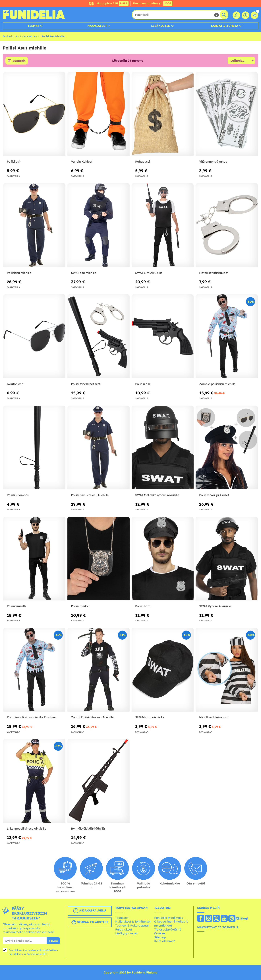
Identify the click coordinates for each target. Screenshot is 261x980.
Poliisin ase (143, 384)
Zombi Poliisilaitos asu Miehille (92, 717)
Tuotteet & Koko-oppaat (132, 925)
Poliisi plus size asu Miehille (90, 495)
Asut (18, 36)
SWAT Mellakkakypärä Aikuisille (157, 495)
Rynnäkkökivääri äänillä (88, 828)
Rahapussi (143, 161)
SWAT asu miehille (84, 273)
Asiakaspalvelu (90, 911)
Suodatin (19, 61)
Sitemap (160, 937)
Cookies (160, 933)
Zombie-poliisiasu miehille (217, 384)
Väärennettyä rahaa (213, 161)
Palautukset (124, 929)
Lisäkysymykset (126, 933)
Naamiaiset (97, 26)
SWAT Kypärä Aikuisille (215, 606)
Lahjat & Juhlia (225, 26)
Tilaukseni (122, 918)
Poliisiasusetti (16, 606)
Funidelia (8, 36)
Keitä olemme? (165, 941)
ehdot (44, 954)
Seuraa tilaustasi (90, 922)
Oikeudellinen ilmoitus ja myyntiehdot (171, 923)
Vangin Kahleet (82, 161)
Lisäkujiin (161, 26)
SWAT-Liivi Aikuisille (149, 273)
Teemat (33, 26)
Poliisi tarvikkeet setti (86, 384)
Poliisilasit (14, 161)
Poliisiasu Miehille (19, 273)
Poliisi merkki (80, 606)
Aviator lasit (15, 384)
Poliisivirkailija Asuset (214, 495)
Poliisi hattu (143, 606)
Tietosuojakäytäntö (168, 929)
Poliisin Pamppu (18, 495)
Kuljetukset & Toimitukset (133, 921)
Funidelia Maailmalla (169, 918)
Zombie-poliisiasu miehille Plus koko (32, 717)
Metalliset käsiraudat (214, 273)
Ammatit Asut (31, 36)
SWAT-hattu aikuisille (150, 717)
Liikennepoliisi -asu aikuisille (27, 828)
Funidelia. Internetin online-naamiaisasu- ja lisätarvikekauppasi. (34, 15)
